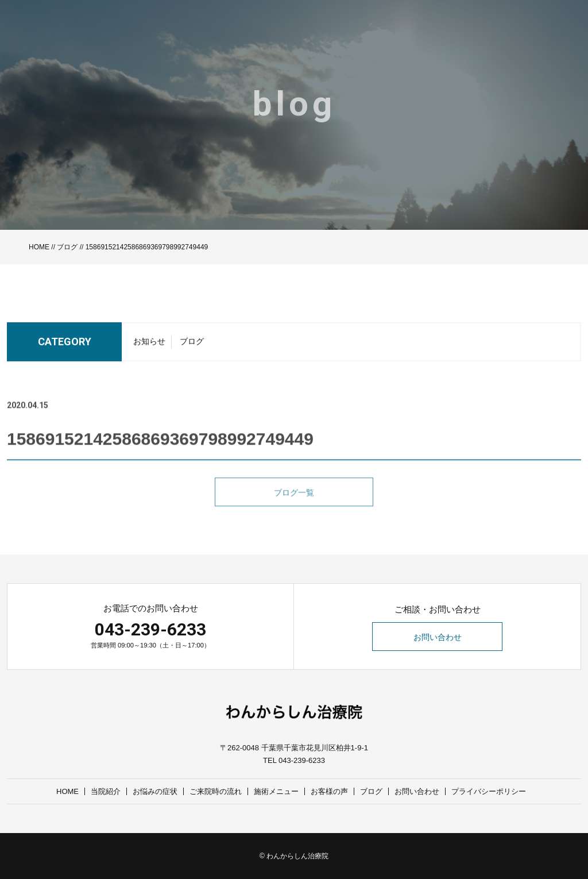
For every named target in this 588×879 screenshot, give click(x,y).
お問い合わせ (438, 637)
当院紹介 (106, 791)
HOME (39, 247)
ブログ (67, 247)
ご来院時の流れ (216, 791)
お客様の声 (329, 791)
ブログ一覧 (294, 507)
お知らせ (149, 345)
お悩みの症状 (155, 791)
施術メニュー (276, 791)
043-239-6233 (150, 629)
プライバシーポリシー (489, 791)
